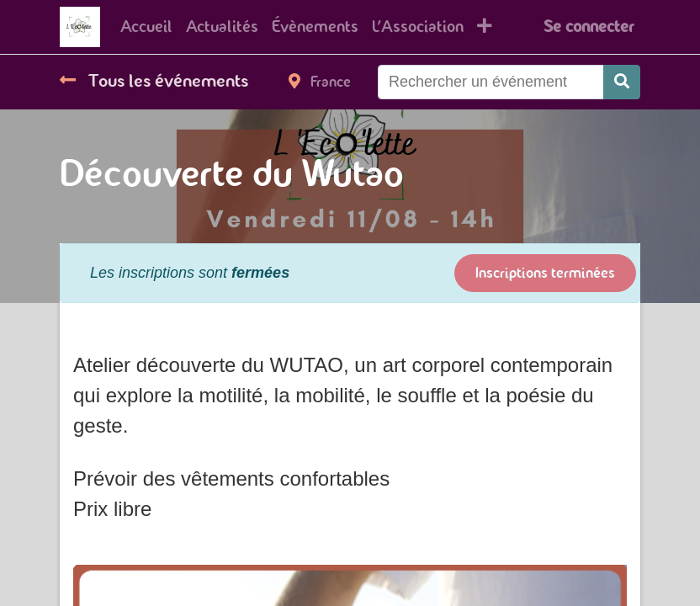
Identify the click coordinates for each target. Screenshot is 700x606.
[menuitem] (146, 27)
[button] (485, 27)
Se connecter (589, 27)
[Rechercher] (622, 82)
